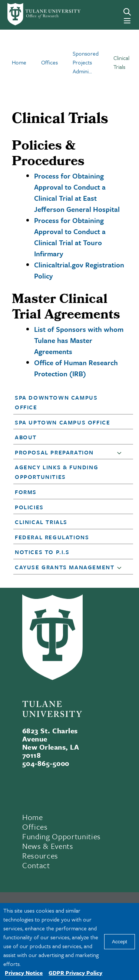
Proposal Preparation (54, 452)
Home (33, 817)
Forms (26, 492)
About (26, 437)
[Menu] (127, 21)
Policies (29, 507)
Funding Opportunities (62, 836)
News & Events (48, 846)
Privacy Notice (24, 973)
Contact (36, 865)
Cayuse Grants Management (64, 567)
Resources (40, 856)
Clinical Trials (41, 522)
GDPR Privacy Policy (75, 973)
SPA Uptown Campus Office (62, 422)
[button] (68, 402)
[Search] (127, 12)
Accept (120, 942)
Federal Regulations (52, 537)
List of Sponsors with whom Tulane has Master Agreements (79, 340)
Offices (35, 827)
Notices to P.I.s (42, 552)
